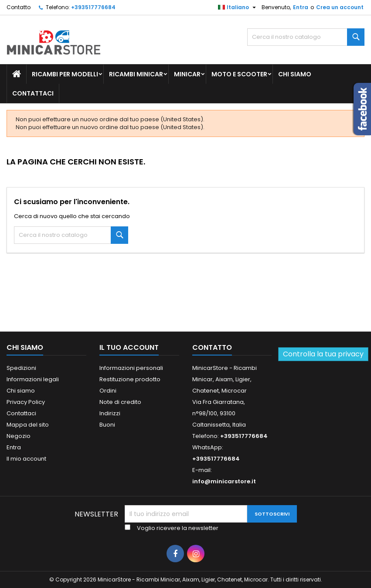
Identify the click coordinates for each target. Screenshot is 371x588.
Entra (301, 7)
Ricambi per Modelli (65, 74)
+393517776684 (93, 7)
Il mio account (26, 459)
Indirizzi (110, 413)
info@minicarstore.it (224, 481)
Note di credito (120, 402)
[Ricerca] (306, 37)
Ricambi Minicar (136, 74)
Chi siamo (295, 74)
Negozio (19, 436)
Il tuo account (129, 347)
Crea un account (340, 7)
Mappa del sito (28, 425)
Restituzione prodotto (130, 379)
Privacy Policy (26, 402)
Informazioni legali (33, 379)
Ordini (108, 391)
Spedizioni (21, 368)
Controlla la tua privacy (323, 354)
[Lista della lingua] (238, 7)
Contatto (19, 7)
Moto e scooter (239, 74)
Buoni (107, 425)
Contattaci (33, 93)
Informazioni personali (131, 368)
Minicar (187, 74)
